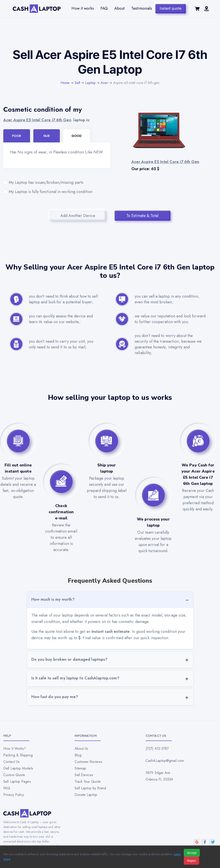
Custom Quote (14, 775)
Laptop (90, 83)
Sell (77, 83)
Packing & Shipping (18, 755)
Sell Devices (84, 775)
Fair (47, 136)
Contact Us (11, 762)
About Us (81, 749)
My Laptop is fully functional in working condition (57, 192)
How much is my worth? (53, 599)
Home (65, 83)
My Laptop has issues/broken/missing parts (57, 182)
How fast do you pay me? (55, 697)
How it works (83, 8)
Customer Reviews (89, 762)
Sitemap (80, 768)
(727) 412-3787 (157, 749)
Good (77, 136)
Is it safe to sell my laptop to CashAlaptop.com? (75, 678)
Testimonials (141, 8)
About (120, 8)
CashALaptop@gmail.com (165, 761)
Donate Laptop (86, 795)
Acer (104, 83)
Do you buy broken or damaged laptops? (70, 659)
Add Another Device (78, 216)
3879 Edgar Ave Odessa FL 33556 (159, 776)
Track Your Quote (88, 782)
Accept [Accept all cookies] (192, 853)
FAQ (104, 8)
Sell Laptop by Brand (90, 788)
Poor (17, 136)
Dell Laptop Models (18, 768)
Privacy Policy (14, 795)
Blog (78, 755)
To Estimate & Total (142, 216)
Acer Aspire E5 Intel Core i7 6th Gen (37, 120)
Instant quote (171, 8)
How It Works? (15, 749)
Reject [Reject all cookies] (191, 861)
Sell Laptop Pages (17, 782)
